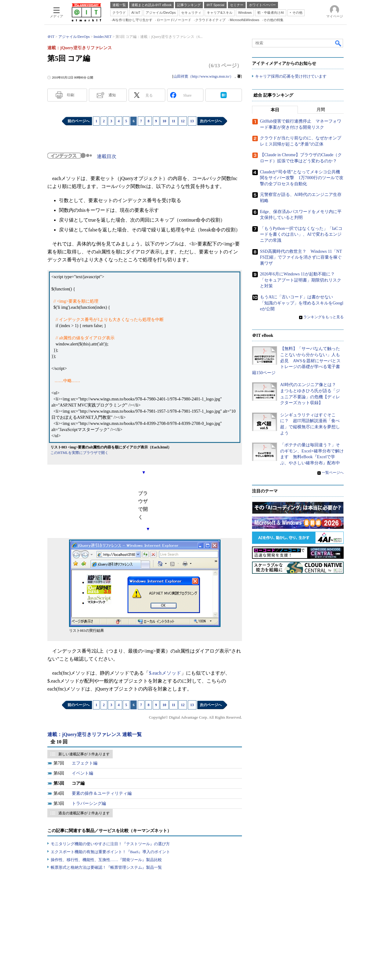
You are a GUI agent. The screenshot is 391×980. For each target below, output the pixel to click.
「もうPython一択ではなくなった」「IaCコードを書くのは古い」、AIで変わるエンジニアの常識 (301, 234)
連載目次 (107, 156)
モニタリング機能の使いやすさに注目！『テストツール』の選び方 (110, 844)
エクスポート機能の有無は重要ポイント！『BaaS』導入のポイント (110, 852)
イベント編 (82, 773)
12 (183, 121)
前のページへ (79, 121)
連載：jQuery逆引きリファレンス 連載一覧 (95, 734)
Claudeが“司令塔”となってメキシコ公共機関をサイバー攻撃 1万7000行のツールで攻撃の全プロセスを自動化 (302, 178)
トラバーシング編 (89, 803)
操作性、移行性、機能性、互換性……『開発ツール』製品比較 (106, 860)
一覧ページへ (333, 473)
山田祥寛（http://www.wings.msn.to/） (203, 76)
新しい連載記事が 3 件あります (84, 754)
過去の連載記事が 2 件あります (84, 813)
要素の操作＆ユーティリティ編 (102, 793)
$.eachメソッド (165, 673)
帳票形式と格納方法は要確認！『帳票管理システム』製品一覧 (106, 867)
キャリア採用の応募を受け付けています (291, 77)
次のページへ (211, 121)
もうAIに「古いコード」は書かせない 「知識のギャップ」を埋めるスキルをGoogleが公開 (302, 303)
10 (164, 121)
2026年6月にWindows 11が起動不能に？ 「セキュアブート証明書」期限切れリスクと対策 (301, 280)
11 (173, 121)
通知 (112, 95)
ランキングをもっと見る (323, 317)
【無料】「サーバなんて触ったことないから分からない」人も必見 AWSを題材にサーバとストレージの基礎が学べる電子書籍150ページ (296, 361)
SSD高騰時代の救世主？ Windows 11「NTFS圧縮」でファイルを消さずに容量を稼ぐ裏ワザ (301, 257)
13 (192, 121)
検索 (338, 43)
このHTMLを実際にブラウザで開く (79, 453)
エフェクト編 (85, 763)
